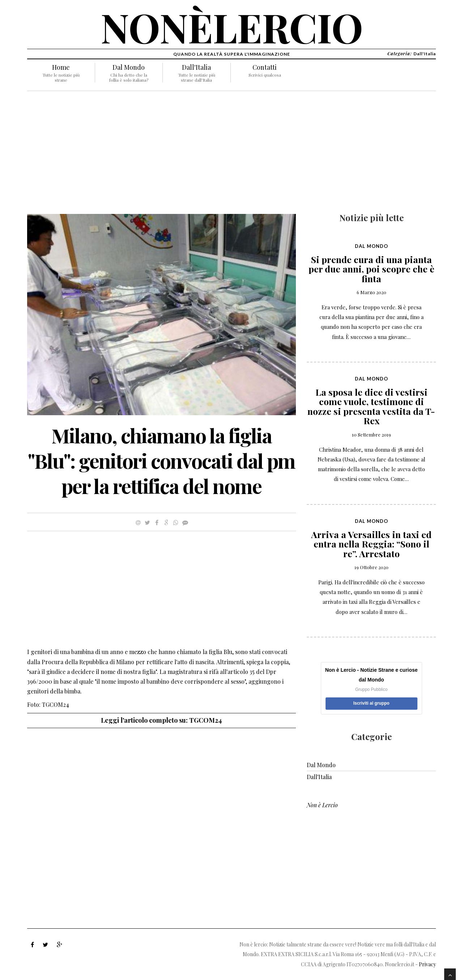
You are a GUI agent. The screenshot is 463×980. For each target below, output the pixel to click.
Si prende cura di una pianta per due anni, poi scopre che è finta (371, 269)
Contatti (265, 67)
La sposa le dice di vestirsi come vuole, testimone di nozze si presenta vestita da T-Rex (371, 406)
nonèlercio (232, 27)
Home (61, 67)
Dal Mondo (129, 67)
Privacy (427, 964)
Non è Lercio (322, 805)
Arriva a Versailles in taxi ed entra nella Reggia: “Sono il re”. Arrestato (371, 544)
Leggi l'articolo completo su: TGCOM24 (162, 720)
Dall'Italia (196, 67)
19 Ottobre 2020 (371, 567)
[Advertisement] (162, 156)
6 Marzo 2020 (371, 292)
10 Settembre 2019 (371, 435)
